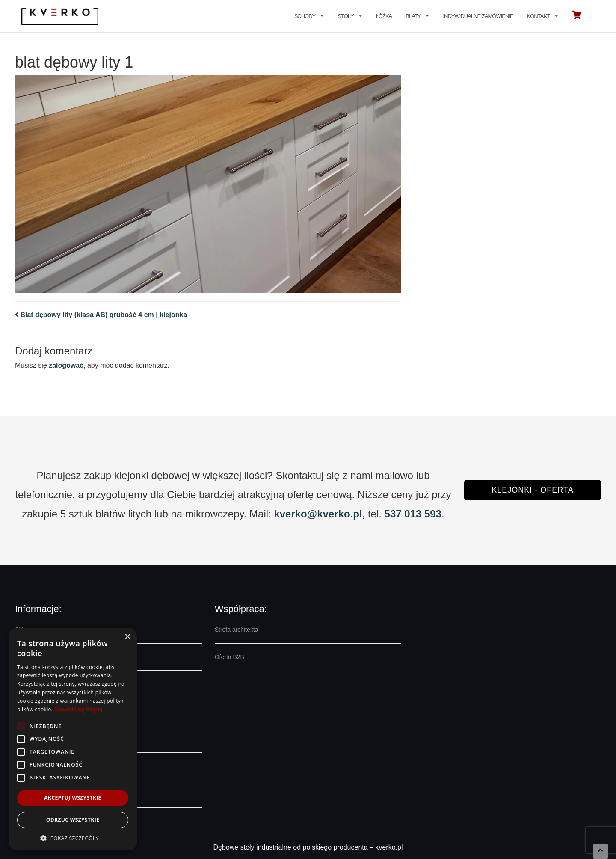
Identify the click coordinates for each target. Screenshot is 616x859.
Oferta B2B (230, 657)
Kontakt (538, 16)
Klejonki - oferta (532, 490)
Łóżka (384, 16)
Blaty (413, 16)
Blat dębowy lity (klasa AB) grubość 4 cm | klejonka (104, 315)
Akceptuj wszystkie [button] (73, 798)
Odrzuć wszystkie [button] (73, 820)
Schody (305, 16)
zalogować (66, 365)
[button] (73, 838)
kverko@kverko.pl (318, 514)
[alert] (73, 739)
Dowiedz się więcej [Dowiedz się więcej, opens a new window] (78, 709)
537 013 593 (413, 514)
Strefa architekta (237, 630)
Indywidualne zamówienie (478, 16)
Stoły (345, 16)
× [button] (127, 637)
